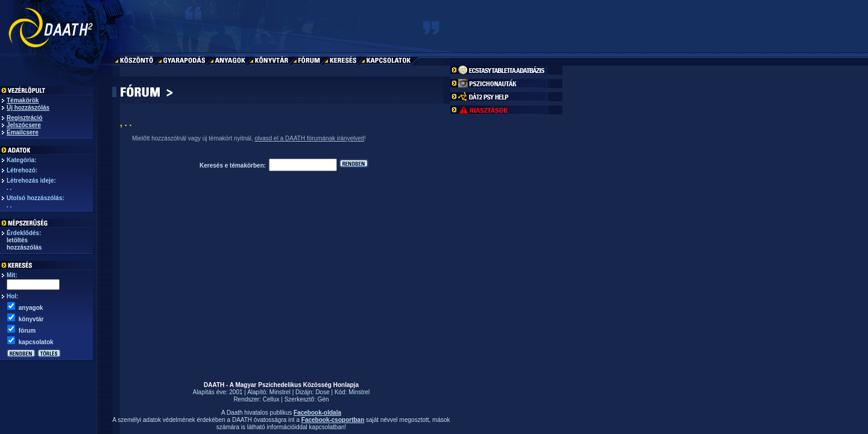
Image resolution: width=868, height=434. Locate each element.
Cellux (271, 399)
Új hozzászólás (28, 108)
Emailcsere (23, 132)
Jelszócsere (24, 125)
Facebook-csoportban (333, 420)
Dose (322, 392)
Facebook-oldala (317, 413)
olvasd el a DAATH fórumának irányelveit (309, 138)
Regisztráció (24, 118)
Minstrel (280, 392)
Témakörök (23, 100)
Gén (323, 399)
